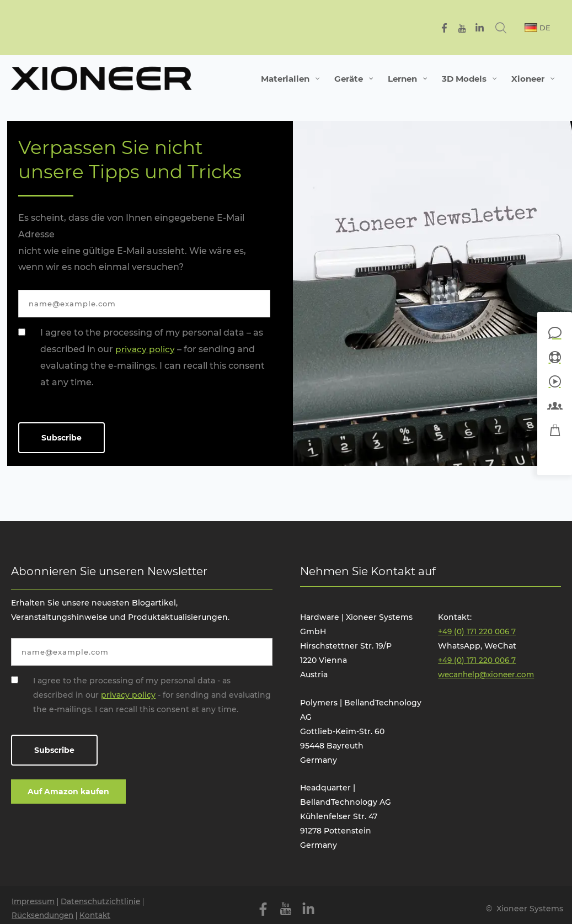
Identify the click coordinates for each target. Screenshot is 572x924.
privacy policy (146, 349)
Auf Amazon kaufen (68, 792)
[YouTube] (472, 28)
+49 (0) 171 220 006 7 (477, 631)
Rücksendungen (45, 916)
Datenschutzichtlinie (105, 902)
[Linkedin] (490, 28)
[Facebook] (454, 28)
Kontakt (100, 916)
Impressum (35, 902)
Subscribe (62, 438)
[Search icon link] (512, 28)
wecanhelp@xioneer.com (489, 675)
